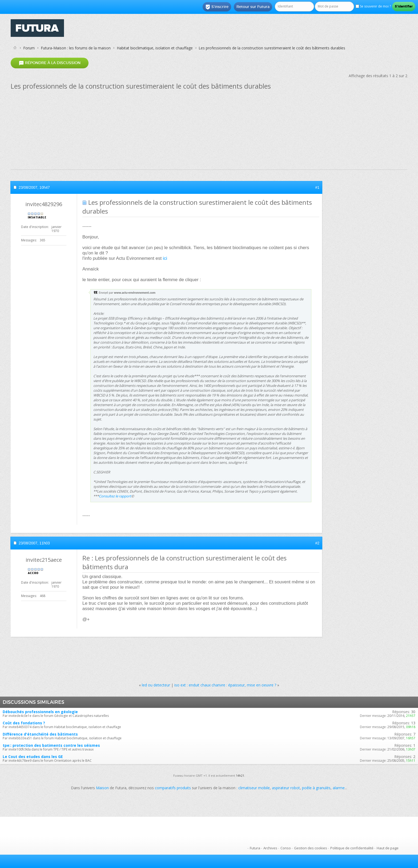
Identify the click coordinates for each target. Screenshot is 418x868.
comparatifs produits (173, 788)
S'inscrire (217, 7)
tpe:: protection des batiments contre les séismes (51, 745)
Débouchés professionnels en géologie (40, 712)
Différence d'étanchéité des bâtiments (40, 734)
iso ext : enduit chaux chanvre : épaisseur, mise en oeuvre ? (225, 685)
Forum (29, 48)
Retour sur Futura (253, 7)
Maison (102, 788)
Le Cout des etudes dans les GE (33, 757)
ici (165, 258)
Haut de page (388, 848)
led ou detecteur (156, 685)
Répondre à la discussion (50, 63)
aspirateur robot (286, 788)
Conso (286, 848)
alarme (339, 788)
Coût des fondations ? (24, 723)
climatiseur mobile (254, 788)
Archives (270, 848)
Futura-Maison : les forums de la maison (76, 48)
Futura (255, 848)
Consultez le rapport (115, 496)
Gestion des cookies (311, 848)
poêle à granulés (316, 788)
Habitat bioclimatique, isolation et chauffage (155, 48)
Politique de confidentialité (352, 848)
